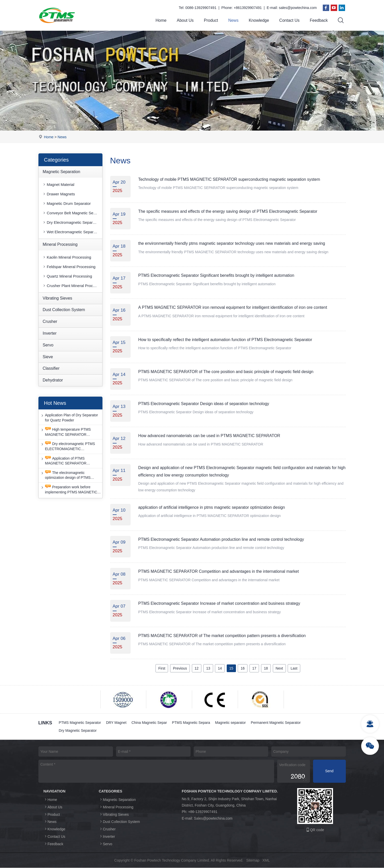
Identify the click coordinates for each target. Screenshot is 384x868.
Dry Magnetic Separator (78, 731)
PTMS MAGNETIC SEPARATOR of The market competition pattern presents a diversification (223, 636)
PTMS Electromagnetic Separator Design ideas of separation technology (204, 404)
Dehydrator (53, 380)
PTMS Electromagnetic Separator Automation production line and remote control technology (222, 540)
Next (279, 668)
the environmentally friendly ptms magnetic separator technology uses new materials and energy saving (232, 243)
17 (254, 668)
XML (266, 860)
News (233, 20)
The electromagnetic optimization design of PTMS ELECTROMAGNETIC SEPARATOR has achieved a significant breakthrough (66, 475)
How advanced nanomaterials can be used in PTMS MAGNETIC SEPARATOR (210, 436)
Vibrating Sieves (58, 298)
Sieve (48, 357)
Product (211, 20)
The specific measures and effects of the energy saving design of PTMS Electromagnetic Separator (228, 211)
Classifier (51, 369)
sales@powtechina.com (298, 8)
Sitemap (253, 860)
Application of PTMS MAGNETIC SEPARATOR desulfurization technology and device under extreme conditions (69, 461)
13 (208, 668)
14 (220, 668)
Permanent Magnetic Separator (276, 723)
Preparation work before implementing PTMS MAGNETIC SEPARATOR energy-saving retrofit (71, 490)
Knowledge (259, 20)
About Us (185, 20)
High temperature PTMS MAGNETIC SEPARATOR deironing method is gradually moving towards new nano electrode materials (66, 432)
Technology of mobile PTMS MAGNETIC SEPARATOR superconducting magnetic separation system (230, 179)
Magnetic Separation (62, 172)
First (162, 668)
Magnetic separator (231, 723)
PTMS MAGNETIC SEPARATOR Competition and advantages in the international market (219, 572)
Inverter (50, 333)
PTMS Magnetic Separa (191, 723)
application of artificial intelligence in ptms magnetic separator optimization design (212, 507)
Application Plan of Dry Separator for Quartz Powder (69, 417)
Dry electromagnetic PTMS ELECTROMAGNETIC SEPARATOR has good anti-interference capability (68, 447)
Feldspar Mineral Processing (69, 267)
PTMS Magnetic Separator (80, 723)
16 (243, 668)
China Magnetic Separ (149, 723)
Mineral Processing (60, 244)
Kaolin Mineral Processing (67, 257)
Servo (48, 345)
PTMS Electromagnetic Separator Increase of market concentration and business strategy (220, 604)
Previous (180, 668)
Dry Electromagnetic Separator (71, 222)
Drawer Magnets (59, 194)
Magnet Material (58, 184)
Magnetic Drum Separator (67, 203)
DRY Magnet (116, 723)
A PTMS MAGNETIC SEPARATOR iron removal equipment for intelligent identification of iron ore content (233, 308)
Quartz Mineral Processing (67, 276)
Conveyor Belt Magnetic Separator (72, 213)
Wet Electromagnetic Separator (71, 232)
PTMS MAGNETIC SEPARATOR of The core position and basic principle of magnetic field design (226, 372)
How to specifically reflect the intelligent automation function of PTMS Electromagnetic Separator (226, 340)
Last (294, 668)
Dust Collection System (64, 310)
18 (266, 668)
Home (161, 20)
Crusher (50, 321)
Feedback (319, 20)
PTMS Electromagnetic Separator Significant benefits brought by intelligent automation (217, 275)
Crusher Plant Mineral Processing (72, 286)
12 (197, 668)
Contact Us (289, 20)
